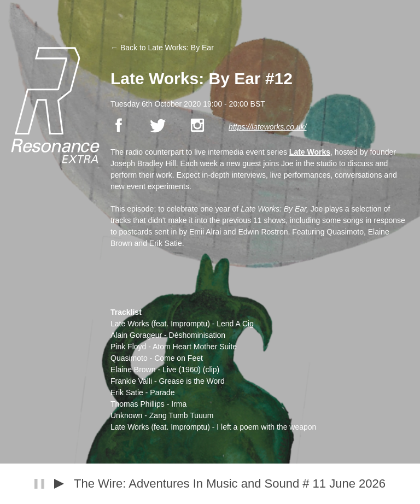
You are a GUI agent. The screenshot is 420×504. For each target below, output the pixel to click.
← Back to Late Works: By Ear (162, 48)
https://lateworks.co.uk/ (267, 127)
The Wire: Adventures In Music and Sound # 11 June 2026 (230, 484)
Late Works (310, 152)
